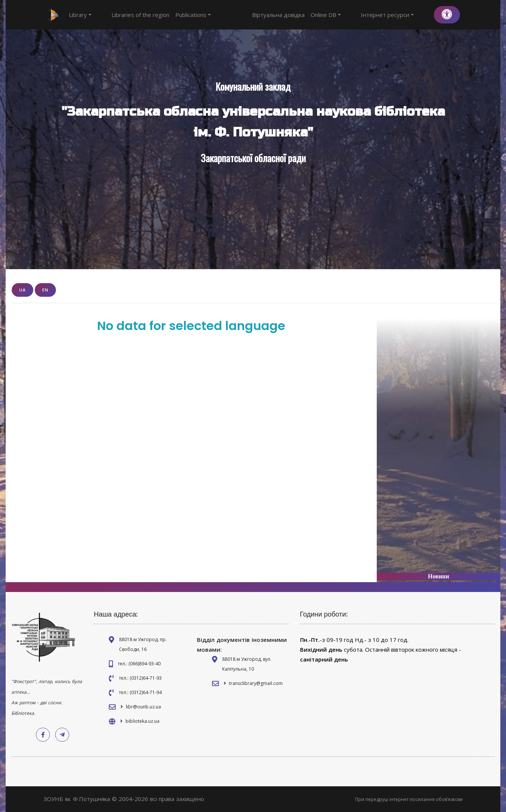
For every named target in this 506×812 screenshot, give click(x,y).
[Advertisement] (438, 440)
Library (80, 15)
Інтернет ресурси (401, 15)
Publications (179, 15)
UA (22, 290)
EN (45, 290)
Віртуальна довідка (306, 15)
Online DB (354, 15)
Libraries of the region (126, 15)
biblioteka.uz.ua (142, 721)
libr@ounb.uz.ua (143, 707)
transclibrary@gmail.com (256, 683)
